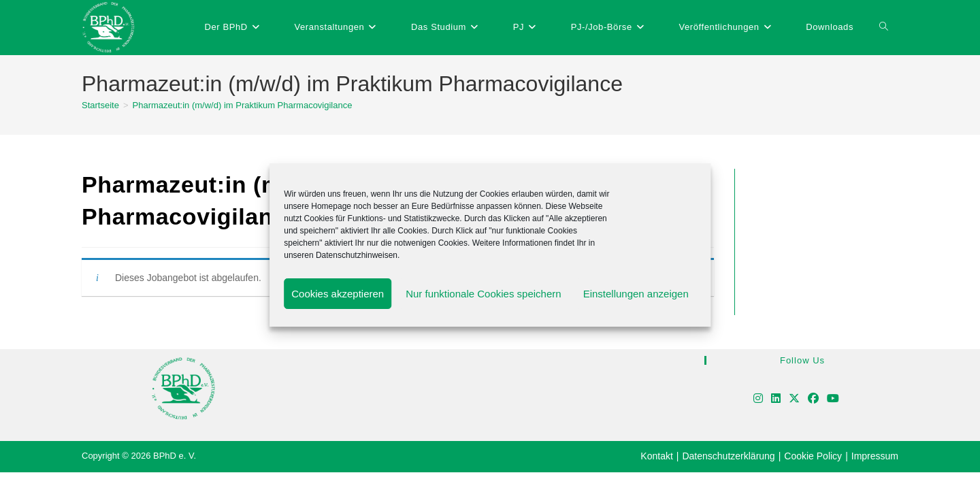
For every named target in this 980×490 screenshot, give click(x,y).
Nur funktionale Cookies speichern (483, 294)
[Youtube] (833, 399)
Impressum (875, 456)
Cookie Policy (813, 456)
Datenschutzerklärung (728, 456)
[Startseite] (100, 105)
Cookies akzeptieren (338, 294)
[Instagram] (758, 399)
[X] (794, 399)
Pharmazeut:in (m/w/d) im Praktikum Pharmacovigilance (243, 105)
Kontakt (656, 456)
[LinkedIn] (776, 399)
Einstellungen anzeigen (636, 294)
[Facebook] (813, 399)
